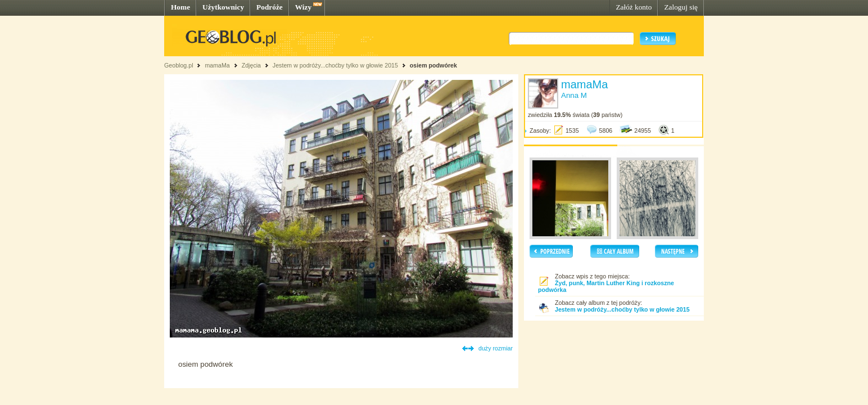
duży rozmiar (496, 348)
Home (180, 7)
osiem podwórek (433, 65)
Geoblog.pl (179, 65)
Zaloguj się (681, 7)
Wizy (303, 7)
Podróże (270, 7)
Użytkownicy (223, 7)
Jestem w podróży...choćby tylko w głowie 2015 (335, 65)
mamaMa (217, 65)
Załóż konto (634, 7)
